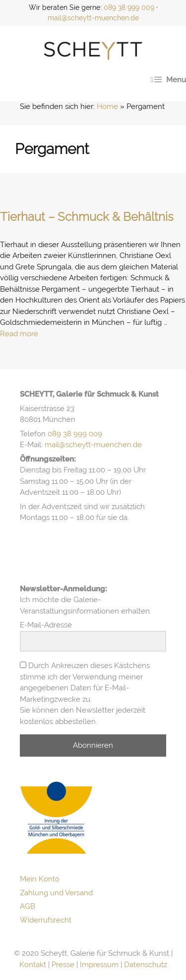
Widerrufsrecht (46, 920)
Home (107, 106)
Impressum (99, 965)
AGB (28, 906)
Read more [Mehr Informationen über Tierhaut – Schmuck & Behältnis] (19, 334)
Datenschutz (146, 965)
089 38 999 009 (129, 7)
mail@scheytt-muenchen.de (93, 18)
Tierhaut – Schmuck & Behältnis (87, 217)
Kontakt (33, 965)
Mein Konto (40, 879)
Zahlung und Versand (56, 893)
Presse (63, 965)
